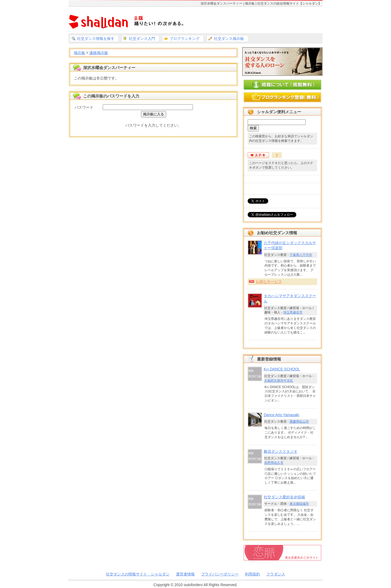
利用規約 (252, 574)
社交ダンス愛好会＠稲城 (284, 497)
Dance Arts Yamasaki (281, 415)
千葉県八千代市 (301, 255)
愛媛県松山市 (299, 422)
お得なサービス (269, 282)
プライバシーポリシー (220, 574)
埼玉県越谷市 (293, 312)
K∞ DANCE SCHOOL (282, 369)
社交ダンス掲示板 (229, 39)
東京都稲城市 (299, 504)
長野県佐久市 (274, 463)
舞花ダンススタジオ (281, 452)
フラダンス (276, 574)
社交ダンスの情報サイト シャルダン (138, 574)
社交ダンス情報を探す (96, 39)
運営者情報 (185, 574)
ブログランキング (185, 39)
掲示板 (79, 53)
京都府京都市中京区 (279, 381)
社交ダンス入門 (142, 39)
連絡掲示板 (99, 53)
